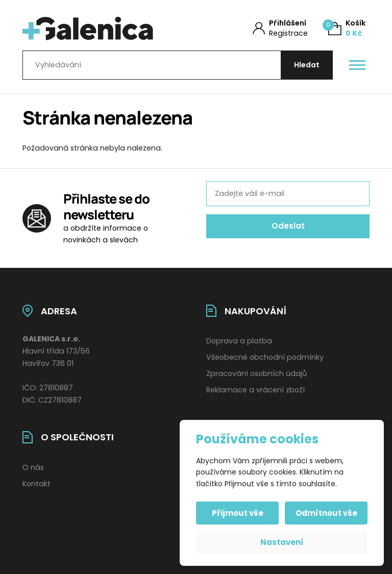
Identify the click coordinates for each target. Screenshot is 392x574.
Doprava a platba (239, 341)
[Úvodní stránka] (101, 29)
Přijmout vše (238, 513)
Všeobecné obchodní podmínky (265, 357)
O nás (33, 467)
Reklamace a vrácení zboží (255, 390)
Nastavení (282, 542)
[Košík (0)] (347, 28)
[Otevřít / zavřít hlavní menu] (357, 65)
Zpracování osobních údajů (256, 373)
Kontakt (36, 484)
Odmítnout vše (326, 513)
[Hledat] (307, 65)
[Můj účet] (280, 28)
